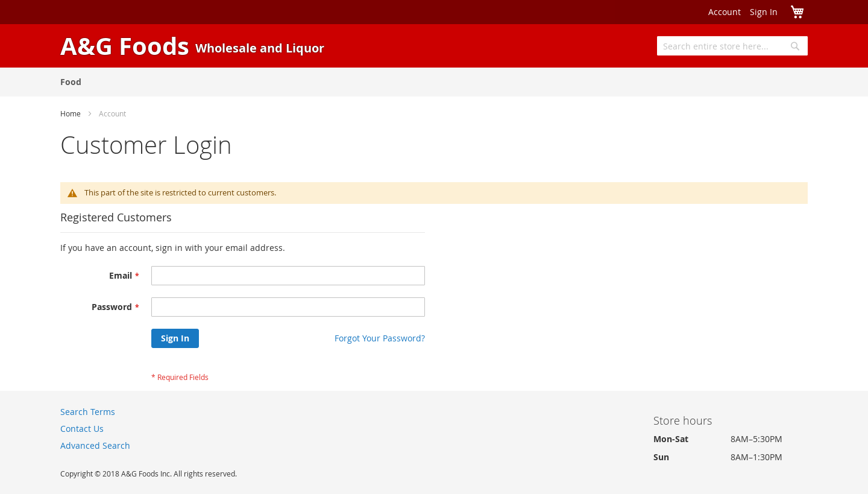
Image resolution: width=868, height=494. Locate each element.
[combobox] (732, 46)
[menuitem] (71, 82)
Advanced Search (95, 445)
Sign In (764, 12)
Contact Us (82, 429)
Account (725, 12)
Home (71, 113)
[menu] (434, 82)
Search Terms (88, 412)
